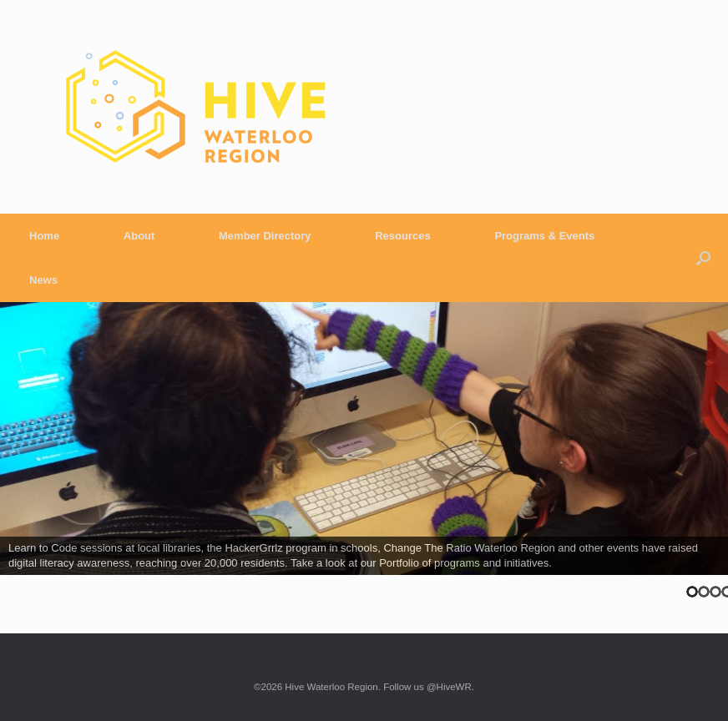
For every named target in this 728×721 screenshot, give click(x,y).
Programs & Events (544, 236)
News (43, 280)
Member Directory (265, 236)
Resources (402, 236)
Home (44, 236)
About (139, 236)
